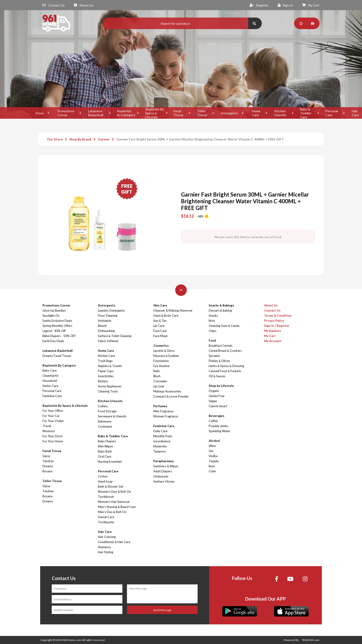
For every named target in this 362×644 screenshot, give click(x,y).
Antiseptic (105, 321)
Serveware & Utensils (112, 416)
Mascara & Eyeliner (166, 356)
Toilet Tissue (202, 113)
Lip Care (159, 326)
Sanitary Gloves (164, 481)
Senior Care (50, 386)
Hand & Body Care (166, 316)
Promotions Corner (66, 113)
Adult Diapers (163, 471)
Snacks (213, 316)
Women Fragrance (166, 416)
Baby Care (50, 371)
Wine (212, 446)
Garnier (104, 139)
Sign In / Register (277, 326)
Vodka (213, 456)
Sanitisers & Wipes (166, 466)
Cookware (105, 426)
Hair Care (105, 532)
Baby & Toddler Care (306, 113)
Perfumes (160, 406)
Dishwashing (106, 331)
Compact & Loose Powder (171, 396)
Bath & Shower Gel (110, 486)
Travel (47, 426)
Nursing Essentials (110, 462)
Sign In (285, 5)
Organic (214, 391)
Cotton (103, 476)
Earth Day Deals (53, 341)
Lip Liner (159, 386)
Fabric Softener (108, 341)
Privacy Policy (274, 321)
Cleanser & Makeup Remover (173, 310)
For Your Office (53, 411)
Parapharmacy (164, 461)
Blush (157, 376)
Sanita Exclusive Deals (57, 321)
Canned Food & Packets (225, 371)
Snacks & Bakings (221, 305)
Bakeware (105, 421)
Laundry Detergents (111, 310)
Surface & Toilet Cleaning (115, 336)
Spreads (214, 356)
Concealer (160, 381)
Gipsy (46, 456)
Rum (212, 466)
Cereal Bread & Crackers (225, 351)
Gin (211, 451)
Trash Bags (105, 361)
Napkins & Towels (110, 366)
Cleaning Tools (108, 391)
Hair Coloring (107, 537)
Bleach (102, 326)
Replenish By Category (126, 113)
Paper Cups (106, 371)
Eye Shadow (161, 366)
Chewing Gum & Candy (224, 326)
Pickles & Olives (219, 361)
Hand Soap (105, 481)
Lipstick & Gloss (164, 351)
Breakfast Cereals (221, 346)
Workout (49, 431)
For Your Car (51, 416)
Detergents (229, 113)
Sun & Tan (160, 321)
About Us (84, 5)
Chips (213, 331)
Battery (103, 381)
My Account (273, 341)
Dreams (48, 466)
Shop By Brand (80, 139)
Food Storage (107, 411)
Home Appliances (110, 386)
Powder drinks (219, 426)
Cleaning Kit (50, 376)
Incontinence (162, 441)
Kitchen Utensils (280, 113)
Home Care (256, 113)
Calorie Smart (218, 406)
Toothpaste (106, 522)
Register (259, 5)
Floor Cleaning (108, 316)
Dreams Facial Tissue (57, 356)
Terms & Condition (278, 316)
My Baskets (273, 331)
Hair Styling (106, 552)
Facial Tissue (178, 113)
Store (40, 113)
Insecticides (106, 376)
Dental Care (106, 517)
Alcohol (214, 441)
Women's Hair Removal (114, 502)
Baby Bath (105, 451)
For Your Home (53, 441)
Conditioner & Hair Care (114, 542)
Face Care (160, 331)
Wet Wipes (105, 446)
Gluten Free (217, 396)
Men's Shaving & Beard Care (117, 507)
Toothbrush (106, 497)
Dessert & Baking (220, 310)
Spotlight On (51, 316)
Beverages (217, 416)
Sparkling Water (219, 431)
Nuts (212, 321)
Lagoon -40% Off (54, 331)
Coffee (213, 421)
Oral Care (104, 456)
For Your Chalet (53, 421)
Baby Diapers (107, 441)
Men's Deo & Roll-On (112, 512)
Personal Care (332, 113)
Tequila (214, 461)
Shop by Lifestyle (221, 386)
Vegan (213, 401)
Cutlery (103, 406)
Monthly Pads (163, 436)
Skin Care (160, 305)
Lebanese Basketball (96, 113)
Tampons (160, 451)
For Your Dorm (53, 436)
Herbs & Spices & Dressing (226, 366)
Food (212, 340)
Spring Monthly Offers (57, 326)
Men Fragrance (163, 411)
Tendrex (48, 461)
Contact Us (54, 5)
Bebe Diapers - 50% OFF (59, 336)
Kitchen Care (106, 356)
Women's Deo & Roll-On (114, 492)
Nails (157, 371)
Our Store (55, 139)
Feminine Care (52, 396)
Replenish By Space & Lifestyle (155, 113)
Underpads (161, 476)
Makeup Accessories (167, 391)
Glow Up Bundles (54, 310)
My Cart (311, 5)
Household (50, 381)
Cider (212, 471)
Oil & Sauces (217, 376)
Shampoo (104, 547)
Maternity (160, 446)
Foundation (161, 361)
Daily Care (160, 431)
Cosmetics (161, 346)
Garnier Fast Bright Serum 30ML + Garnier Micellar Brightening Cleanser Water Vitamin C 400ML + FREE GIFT (200, 139)
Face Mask (160, 336)
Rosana (47, 471)
